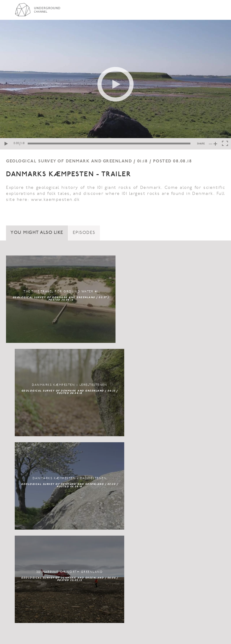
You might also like (37, 233)
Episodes (84, 233)
